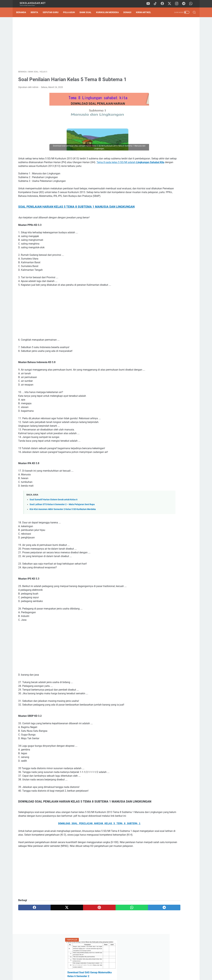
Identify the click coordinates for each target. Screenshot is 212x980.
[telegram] (185, 4)
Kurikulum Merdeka (109, 12)
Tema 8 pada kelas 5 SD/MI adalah (58, 168)
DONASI (129, 12)
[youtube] (150, 4)
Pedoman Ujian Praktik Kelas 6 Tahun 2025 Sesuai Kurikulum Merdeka (167, 84)
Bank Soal (88, 12)
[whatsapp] (192, 4)
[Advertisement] (77, 45)
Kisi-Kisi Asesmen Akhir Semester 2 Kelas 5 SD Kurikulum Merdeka (63, 522)
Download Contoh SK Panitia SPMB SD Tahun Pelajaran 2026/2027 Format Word (169, 69)
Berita (36, 12)
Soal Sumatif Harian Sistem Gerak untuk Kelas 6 (54, 512)
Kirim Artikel (146, 12)
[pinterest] (77, 936)
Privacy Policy (106, 969)
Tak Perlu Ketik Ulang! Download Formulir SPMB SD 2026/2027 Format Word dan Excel (168, 109)
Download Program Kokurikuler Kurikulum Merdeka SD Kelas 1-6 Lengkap (169, 217)
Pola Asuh (71, 12)
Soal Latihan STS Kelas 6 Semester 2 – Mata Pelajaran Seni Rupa (62, 517)
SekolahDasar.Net (110, 975)
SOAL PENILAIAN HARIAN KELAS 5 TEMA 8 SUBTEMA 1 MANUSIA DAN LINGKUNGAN (76, 216)
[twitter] (171, 4)
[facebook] (164, 4)
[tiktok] (157, 4)
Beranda (23, 12)
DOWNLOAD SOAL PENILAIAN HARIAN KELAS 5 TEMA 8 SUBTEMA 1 (77, 845)
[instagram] (178, 4)
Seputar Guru (53, 12)
